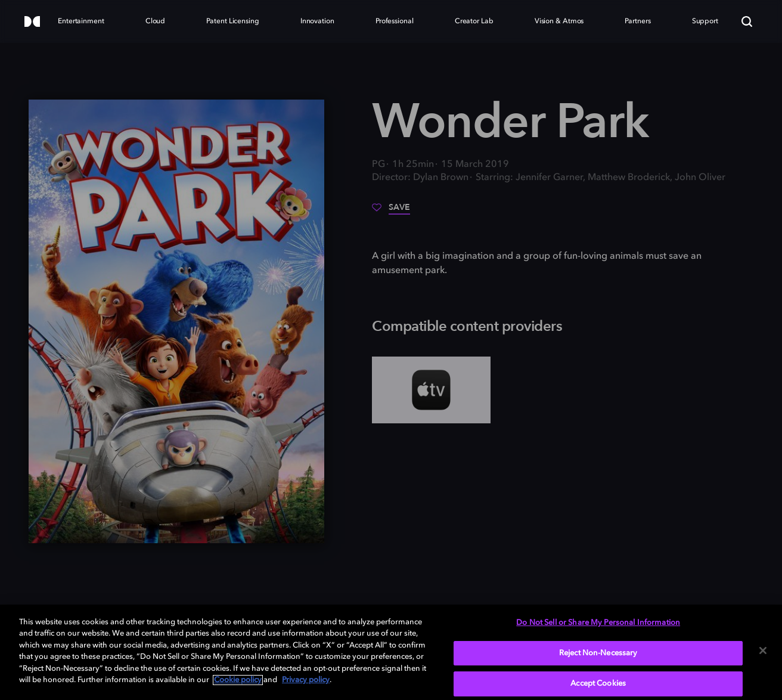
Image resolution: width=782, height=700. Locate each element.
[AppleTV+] (431, 390)
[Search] (747, 21)
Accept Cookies (598, 684)
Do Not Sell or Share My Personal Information (598, 623)
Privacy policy (306, 680)
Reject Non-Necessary (598, 653)
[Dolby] (32, 22)
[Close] (763, 651)
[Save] (391, 212)
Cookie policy (238, 680)
